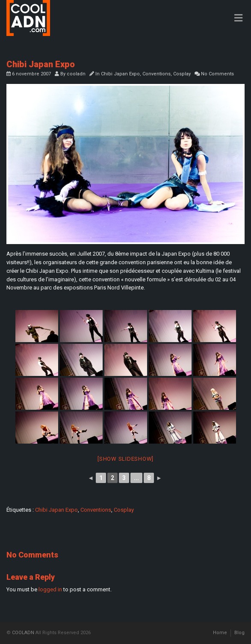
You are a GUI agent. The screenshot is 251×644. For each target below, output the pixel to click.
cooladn (76, 74)
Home (220, 633)
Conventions (157, 74)
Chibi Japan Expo (120, 74)
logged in (50, 589)
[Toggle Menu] (238, 18)
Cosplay (182, 74)
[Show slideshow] (125, 459)
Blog (239, 633)
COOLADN (23, 633)
